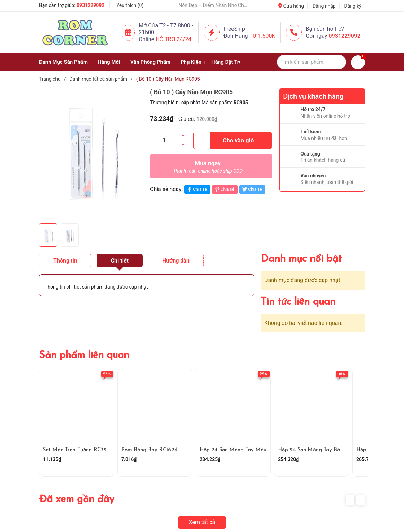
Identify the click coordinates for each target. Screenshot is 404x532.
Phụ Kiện (191, 62)
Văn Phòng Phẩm (150, 62)
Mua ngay (208, 169)
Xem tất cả (202, 522)
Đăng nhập (324, 6)
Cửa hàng (291, 6)
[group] (91, 154)
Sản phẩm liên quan (84, 356)
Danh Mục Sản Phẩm (63, 62)
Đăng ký (353, 6)
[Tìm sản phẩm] (311, 62)
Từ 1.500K (262, 36)
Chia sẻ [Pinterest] (224, 189)
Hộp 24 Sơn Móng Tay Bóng (312, 450)
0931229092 (90, 5)
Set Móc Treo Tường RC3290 (78, 450)
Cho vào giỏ (224, 140)
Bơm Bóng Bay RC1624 (149, 450)
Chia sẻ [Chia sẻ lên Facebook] (196, 189)
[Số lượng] (164, 140)
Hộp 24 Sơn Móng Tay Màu (233, 450)
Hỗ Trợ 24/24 (173, 39)
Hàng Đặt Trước (230, 62)
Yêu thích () (130, 5)
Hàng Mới (109, 62)
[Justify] (338, 62)
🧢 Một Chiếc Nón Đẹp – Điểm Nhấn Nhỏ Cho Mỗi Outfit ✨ (225, 5)
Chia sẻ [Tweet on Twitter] (251, 189)
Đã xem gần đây (77, 500)
